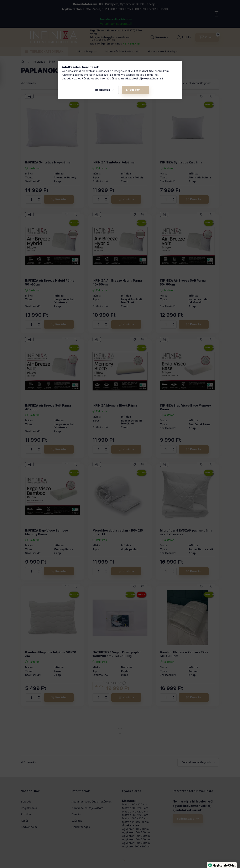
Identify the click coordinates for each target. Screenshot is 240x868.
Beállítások (103, 90)
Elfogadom (133, 90)
